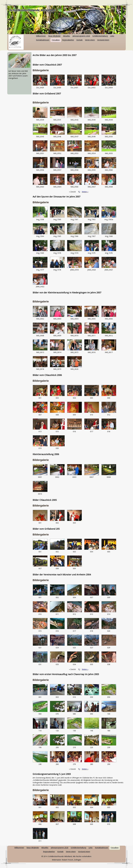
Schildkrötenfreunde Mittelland (32, 10)
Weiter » (85, 192)
